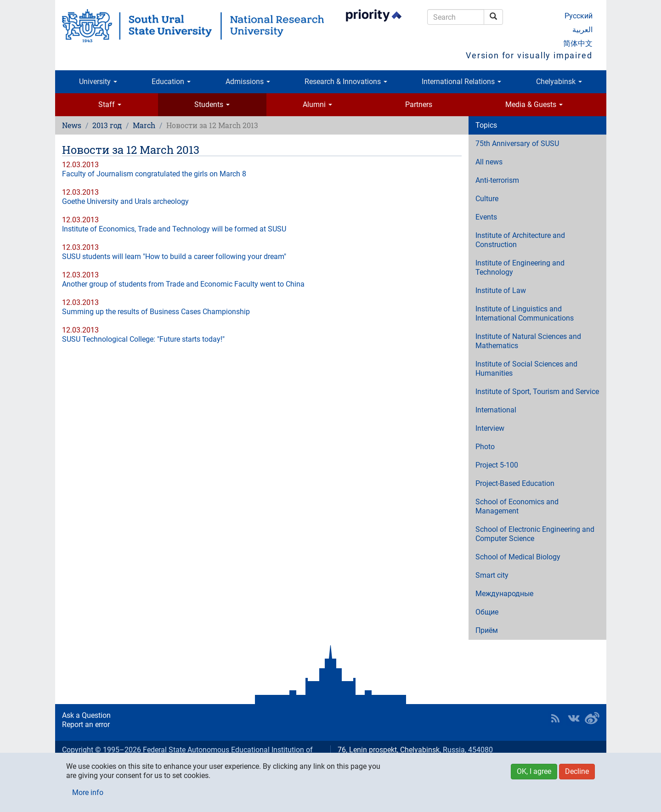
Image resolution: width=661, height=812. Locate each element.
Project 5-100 (497, 465)
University (98, 82)
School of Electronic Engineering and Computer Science (535, 534)
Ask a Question (86, 715)
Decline (577, 771)
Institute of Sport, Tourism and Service (537, 392)
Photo (485, 447)
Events (486, 217)
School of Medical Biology (518, 557)
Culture (487, 199)
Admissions (248, 82)
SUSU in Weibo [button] (592, 718)
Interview (490, 428)
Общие (487, 612)
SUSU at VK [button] (574, 718)
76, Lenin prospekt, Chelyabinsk (389, 750)
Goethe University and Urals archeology (125, 201)
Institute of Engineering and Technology (520, 268)
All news (489, 162)
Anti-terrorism (497, 180)
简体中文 (578, 43)
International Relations (461, 82)
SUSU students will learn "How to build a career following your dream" (174, 257)
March (144, 125)
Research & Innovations (346, 82)
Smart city (492, 575)
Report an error (86, 725)
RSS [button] (555, 718)
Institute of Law (501, 290)
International (496, 410)
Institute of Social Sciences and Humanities (526, 369)
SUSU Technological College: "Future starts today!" (143, 339)
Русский (579, 16)
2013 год (107, 125)
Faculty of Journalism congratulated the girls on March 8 (154, 174)
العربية (582, 30)
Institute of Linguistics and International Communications (525, 313)
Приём (487, 630)
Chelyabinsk (559, 82)
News (72, 125)
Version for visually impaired (529, 55)
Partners (419, 104)
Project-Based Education (515, 483)
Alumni (317, 104)
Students (212, 104)
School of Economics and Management (517, 506)
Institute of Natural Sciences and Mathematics (528, 341)
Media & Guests (534, 104)
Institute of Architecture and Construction (520, 240)
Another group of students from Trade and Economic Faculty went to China (183, 284)
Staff (110, 104)
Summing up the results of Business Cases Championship (156, 312)
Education (171, 82)
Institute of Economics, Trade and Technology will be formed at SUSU (174, 229)
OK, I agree (534, 771)
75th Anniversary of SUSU (517, 144)
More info (88, 792)
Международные (504, 594)
